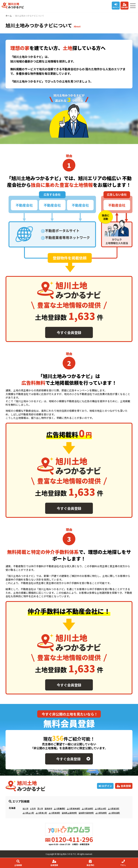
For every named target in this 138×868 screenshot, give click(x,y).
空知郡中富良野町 (86, 813)
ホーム (9, 16)
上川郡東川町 (41, 813)
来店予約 (90, 863)
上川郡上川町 (28, 813)
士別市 (33, 808)
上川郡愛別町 (114, 808)
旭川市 (25, 808)
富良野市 (48, 808)
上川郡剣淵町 (114, 813)
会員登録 (124, 6)
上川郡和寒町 (101, 813)
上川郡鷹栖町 (59, 808)
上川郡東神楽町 (73, 808)
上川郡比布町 (100, 808)
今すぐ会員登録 (69, 332)
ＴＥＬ (123, 863)
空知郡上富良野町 (69, 813)
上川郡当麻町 (87, 808)
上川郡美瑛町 (54, 813)
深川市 (40, 808)
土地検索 (18, 863)
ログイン (116, 6)
